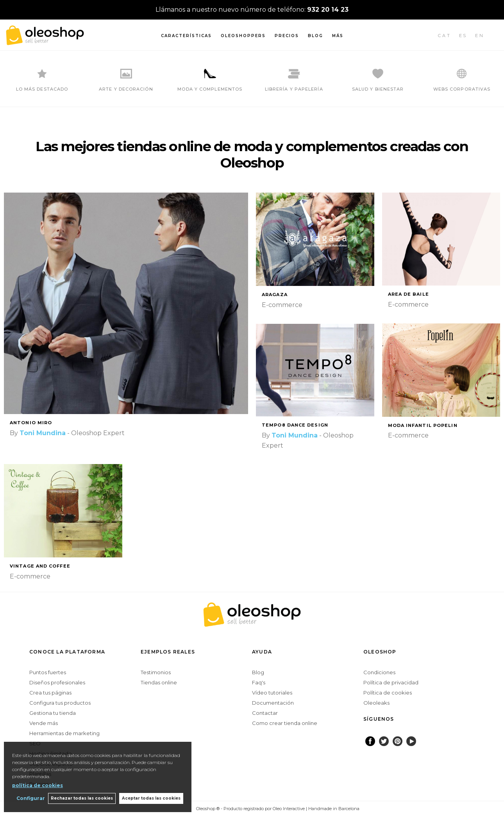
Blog (315, 36)
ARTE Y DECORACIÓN (126, 89)
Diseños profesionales (57, 682)
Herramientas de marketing (64, 733)
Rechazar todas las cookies (81, 798)
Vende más (44, 723)
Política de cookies (388, 693)
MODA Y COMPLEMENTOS (210, 89)
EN (480, 36)
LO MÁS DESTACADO (42, 89)
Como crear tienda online (285, 723)
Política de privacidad (391, 682)
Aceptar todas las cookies (151, 798)
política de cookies (38, 785)
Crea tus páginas (50, 693)
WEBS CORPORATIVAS (462, 89)
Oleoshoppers (243, 36)
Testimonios (156, 672)
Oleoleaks (376, 703)
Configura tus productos (60, 703)
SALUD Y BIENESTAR (378, 89)
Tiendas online (159, 682)
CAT (445, 36)
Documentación (273, 703)
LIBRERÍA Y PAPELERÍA (294, 89)
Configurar (29, 798)
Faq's (259, 682)
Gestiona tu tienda (53, 713)
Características (186, 36)
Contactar (265, 713)
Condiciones (379, 672)
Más (338, 36)
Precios (287, 36)
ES (463, 36)
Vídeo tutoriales (272, 693)
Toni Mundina (43, 433)
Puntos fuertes (48, 672)
